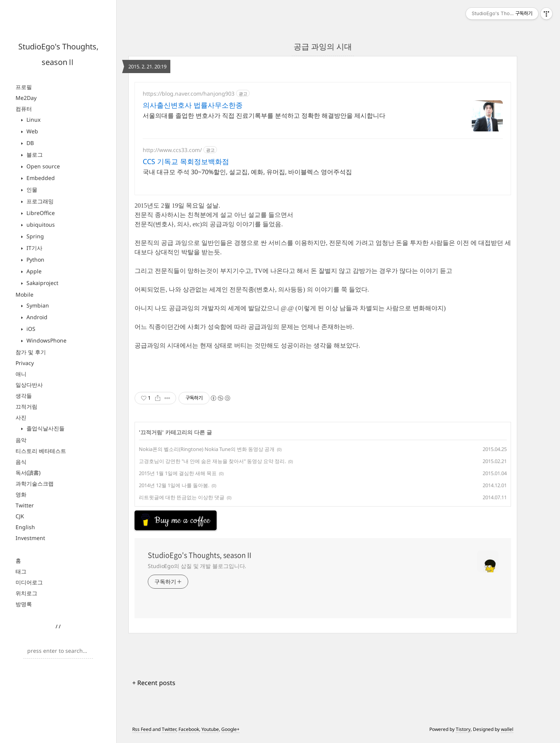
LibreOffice (40, 213)
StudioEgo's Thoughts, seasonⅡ (200, 558)
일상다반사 (29, 385)
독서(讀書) (28, 473)
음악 (21, 440)
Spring (34, 236)
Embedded (40, 178)
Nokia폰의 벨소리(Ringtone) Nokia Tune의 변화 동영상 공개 (207, 449)
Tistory (463, 732)
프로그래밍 (39, 201)
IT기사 (34, 248)
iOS (30, 329)
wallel (507, 732)
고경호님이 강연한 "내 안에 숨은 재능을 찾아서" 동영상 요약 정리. (212, 461)
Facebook (189, 732)
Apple (33, 271)
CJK (20, 516)
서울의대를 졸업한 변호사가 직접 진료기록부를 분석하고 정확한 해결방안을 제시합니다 (264, 115)
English (25, 527)
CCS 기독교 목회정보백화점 (186, 161)
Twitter (25, 505)
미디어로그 (29, 582)
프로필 (24, 87)
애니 (21, 374)
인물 (31, 190)
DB (29, 143)
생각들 (24, 396)
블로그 (34, 155)
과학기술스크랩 (35, 483)
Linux (33, 120)
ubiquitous (40, 225)
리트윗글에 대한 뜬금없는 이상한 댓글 (182, 497)
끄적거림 (26, 406)
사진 (21, 417)
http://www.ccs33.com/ (172, 150)
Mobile (24, 295)
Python (35, 260)
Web (31, 131)
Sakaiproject (42, 283)
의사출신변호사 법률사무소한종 (193, 105)
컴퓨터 (24, 109)
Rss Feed (142, 732)
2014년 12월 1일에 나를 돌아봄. (174, 485)
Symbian (37, 305)
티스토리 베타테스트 (41, 451)
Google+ (230, 732)
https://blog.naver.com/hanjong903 (189, 94)
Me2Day (26, 98)
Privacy (25, 363)
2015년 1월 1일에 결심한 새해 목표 (178, 473)
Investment (30, 538)
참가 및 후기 (31, 352)
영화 (21, 494)
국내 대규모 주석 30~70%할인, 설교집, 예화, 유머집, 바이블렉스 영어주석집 (247, 172)
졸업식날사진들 (45, 428)
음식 (21, 462)
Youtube (210, 732)
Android (36, 317)
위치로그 (26, 593)
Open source (42, 166)
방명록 (24, 604)
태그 (21, 571)
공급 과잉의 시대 (323, 46)
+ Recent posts (154, 686)
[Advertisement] (197, 520)
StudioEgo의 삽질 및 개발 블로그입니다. (197, 569)
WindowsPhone (46, 340)
